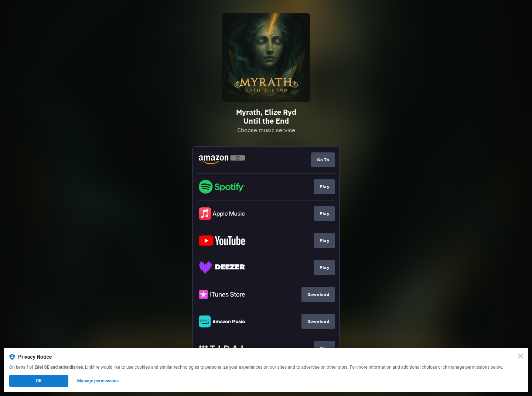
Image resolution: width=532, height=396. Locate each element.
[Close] (521, 356)
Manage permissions (98, 381)
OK (39, 381)
